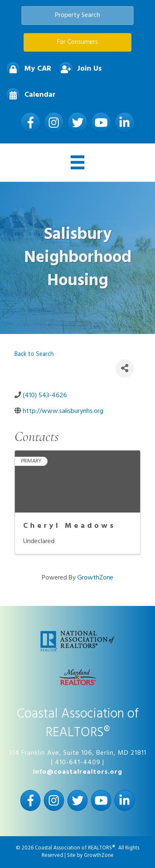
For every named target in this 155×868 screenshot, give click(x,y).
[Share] (125, 368)
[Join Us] (78, 69)
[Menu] (78, 162)
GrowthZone (95, 578)
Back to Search (34, 354)
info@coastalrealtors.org (78, 772)
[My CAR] (26, 69)
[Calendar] (29, 95)
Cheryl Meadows (69, 526)
